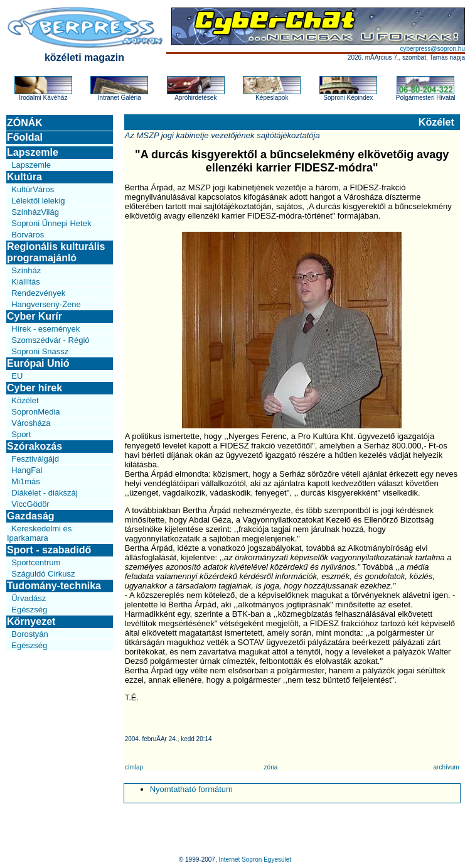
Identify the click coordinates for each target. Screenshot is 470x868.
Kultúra (24, 177)
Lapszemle (33, 152)
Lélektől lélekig (38, 201)
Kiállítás (26, 282)
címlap (134, 767)
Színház (26, 270)
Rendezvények (38, 293)
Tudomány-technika (54, 586)
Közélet (25, 400)
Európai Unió (38, 363)
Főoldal (25, 137)
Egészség (29, 610)
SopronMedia (35, 412)
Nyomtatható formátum (191, 789)
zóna (271, 767)
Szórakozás (35, 446)
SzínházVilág (35, 212)
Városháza (31, 423)
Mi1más (26, 481)
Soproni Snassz (40, 351)
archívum (446, 767)
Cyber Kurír (35, 316)
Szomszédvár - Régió (50, 340)
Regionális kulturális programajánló (56, 252)
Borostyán (30, 634)
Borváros (28, 235)
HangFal (27, 470)
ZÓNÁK (25, 123)
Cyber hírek (35, 388)
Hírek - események (45, 329)
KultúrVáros (33, 189)
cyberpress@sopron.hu (432, 49)
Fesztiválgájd (35, 459)
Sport (21, 434)
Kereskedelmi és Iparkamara (39, 533)
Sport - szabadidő (49, 550)
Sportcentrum (36, 562)
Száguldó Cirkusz (43, 574)
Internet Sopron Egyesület (255, 860)
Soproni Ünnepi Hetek (51, 223)
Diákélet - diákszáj (45, 493)
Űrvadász (29, 598)
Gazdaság (31, 516)
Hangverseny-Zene (46, 304)
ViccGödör (30, 504)
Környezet (31, 621)
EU (17, 376)
